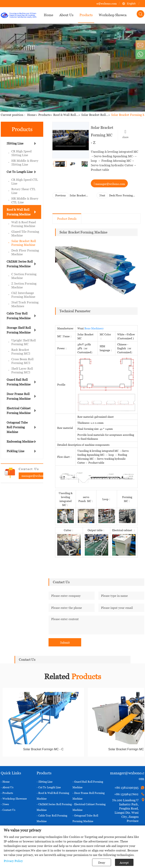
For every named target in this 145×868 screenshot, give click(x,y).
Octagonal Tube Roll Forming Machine (17, 427)
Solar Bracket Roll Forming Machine (24, 243)
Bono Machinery (94, 328)
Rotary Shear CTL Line (23, 191)
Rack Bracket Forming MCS (21, 352)
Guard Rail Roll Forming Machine (19, 382)
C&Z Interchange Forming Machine (23, 295)
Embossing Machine (20, 441)
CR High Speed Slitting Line (21, 153)
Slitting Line (15, 143)
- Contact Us (8, 810)
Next (102, 195)
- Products (7, 793)
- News (5, 804)
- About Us (7, 787)
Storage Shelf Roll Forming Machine (19, 330)
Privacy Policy (13, 861)
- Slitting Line (45, 782)
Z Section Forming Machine (24, 285)
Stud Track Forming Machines (25, 304)
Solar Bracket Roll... (96, 115)
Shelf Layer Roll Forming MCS (22, 370)
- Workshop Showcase (14, 799)
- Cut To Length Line (49, 787)
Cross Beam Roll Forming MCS (22, 361)
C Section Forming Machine (24, 276)
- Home (5, 782)
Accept (124, 863)
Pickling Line (15, 451)
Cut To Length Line (20, 172)
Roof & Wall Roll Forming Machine (19, 212)
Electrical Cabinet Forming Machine (19, 410)
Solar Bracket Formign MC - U (79, 196)
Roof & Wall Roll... (67, 115)
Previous (61, 195)
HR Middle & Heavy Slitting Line (25, 163)
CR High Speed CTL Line (25, 181)
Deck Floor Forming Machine (25, 252)
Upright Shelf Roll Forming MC (24, 342)
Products (46, 115)
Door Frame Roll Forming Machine (19, 396)
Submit (65, 642)
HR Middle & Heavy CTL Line (25, 200)
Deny (102, 863)
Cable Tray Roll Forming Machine (19, 316)
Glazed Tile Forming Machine (25, 233)
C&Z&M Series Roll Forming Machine (20, 264)
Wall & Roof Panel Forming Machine (24, 224)
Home (33, 115)
